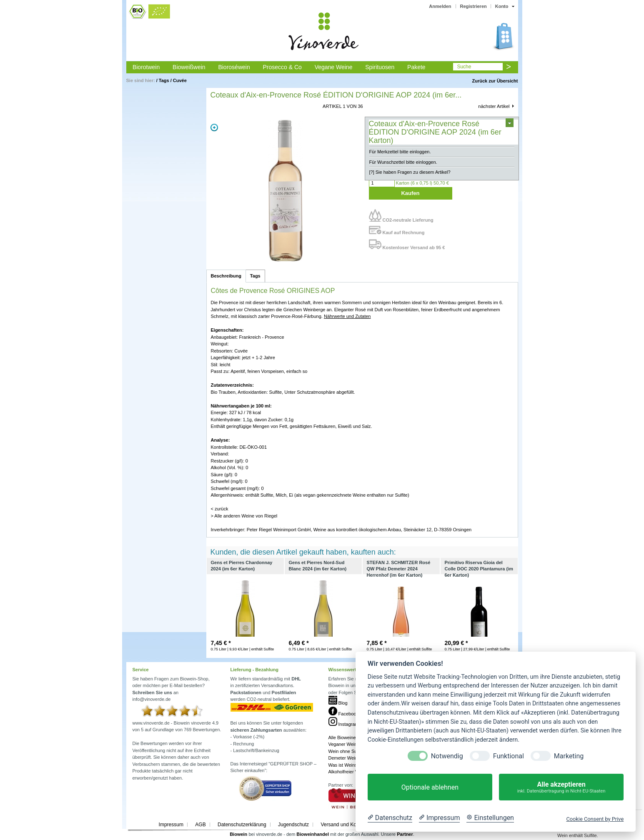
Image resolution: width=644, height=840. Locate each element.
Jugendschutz (293, 825)
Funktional (509, 756)
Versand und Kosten (343, 825)
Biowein (238, 834)
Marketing (569, 756)
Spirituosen (380, 67)
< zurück (220, 509)
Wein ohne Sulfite (346, 751)
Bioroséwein (234, 67)
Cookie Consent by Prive (595, 819)
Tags (164, 80)
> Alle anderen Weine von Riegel (244, 516)
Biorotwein (146, 67)
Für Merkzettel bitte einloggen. (400, 152)
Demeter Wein (343, 758)
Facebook (343, 714)
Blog (338, 703)
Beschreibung (226, 276)
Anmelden (440, 6)
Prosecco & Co (282, 67)
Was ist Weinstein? (348, 765)
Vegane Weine (334, 67)
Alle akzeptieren (561, 787)
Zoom (214, 127)
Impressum (171, 825)
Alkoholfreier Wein (347, 772)
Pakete (416, 67)
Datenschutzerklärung (242, 825)
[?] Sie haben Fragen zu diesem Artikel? (410, 172)
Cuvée (180, 80)
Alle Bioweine (342, 737)
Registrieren (474, 6)
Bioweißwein (189, 67)
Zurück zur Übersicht (495, 81)
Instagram (344, 724)
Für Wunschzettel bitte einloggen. (403, 162)
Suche (464, 67)
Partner (405, 834)
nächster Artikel (494, 106)
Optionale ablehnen (430, 787)
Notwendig (447, 756)
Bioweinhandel (313, 834)
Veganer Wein (343, 744)
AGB (200, 825)
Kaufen (410, 193)
